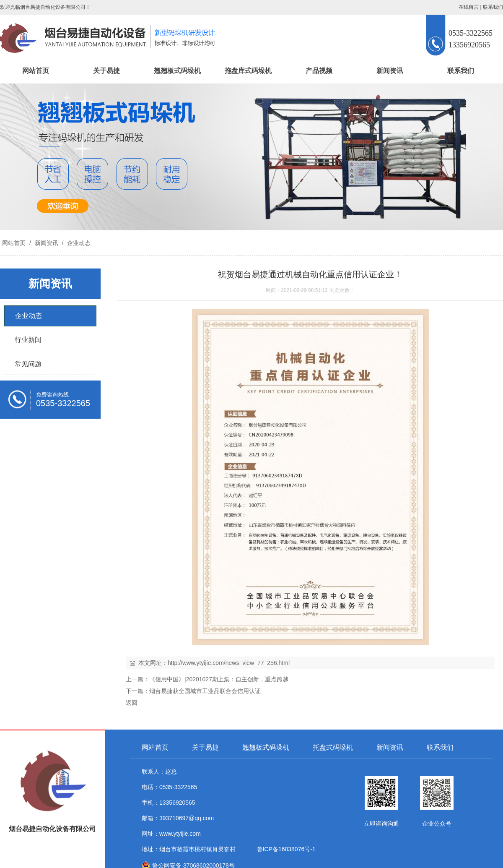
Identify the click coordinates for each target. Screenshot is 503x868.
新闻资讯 (390, 71)
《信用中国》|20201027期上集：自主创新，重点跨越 (219, 679)
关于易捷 (106, 71)
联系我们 (493, 7)
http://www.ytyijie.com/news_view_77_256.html (229, 663)
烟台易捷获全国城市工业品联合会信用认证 (205, 691)
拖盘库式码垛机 (248, 71)
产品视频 (319, 71)
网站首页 (36, 71)
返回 (132, 703)
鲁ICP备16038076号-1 (285, 849)
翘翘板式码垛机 (177, 71)
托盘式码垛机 (333, 747)
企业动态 (78, 243)
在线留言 (469, 7)
